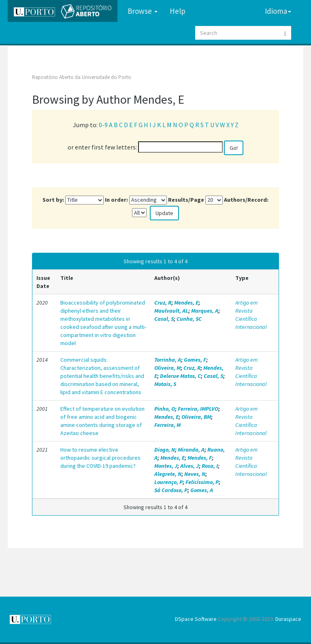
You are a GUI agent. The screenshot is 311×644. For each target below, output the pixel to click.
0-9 (103, 125)
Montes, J (166, 466)
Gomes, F (195, 360)
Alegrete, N (168, 474)
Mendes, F (200, 458)
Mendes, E (186, 303)
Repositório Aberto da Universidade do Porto (82, 77)
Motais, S (165, 384)
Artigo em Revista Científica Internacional (251, 315)
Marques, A (205, 311)
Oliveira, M (167, 368)
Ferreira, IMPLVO (198, 409)
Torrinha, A (168, 360)
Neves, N (195, 474)
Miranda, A (191, 450)
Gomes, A (202, 490)
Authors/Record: (246, 200)
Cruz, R (163, 303)
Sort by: (53, 200)
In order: (116, 200)
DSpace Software (196, 619)
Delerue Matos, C (180, 376)
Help (178, 11)
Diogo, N (165, 450)
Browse (143, 11)
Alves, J (190, 466)
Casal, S (164, 319)
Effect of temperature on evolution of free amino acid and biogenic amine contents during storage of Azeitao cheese (102, 421)
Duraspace (288, 619)
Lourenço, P (168, 482)
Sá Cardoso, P (171, 490)
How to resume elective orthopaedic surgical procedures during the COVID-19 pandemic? (100, 458)
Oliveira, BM (196, 417)
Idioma (278, 11)
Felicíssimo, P (202, 482)
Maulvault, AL (171, 311)
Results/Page (186, 200)
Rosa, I (210, 466)
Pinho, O (165, 409)
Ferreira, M (167, 425)
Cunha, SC (189, 319)
